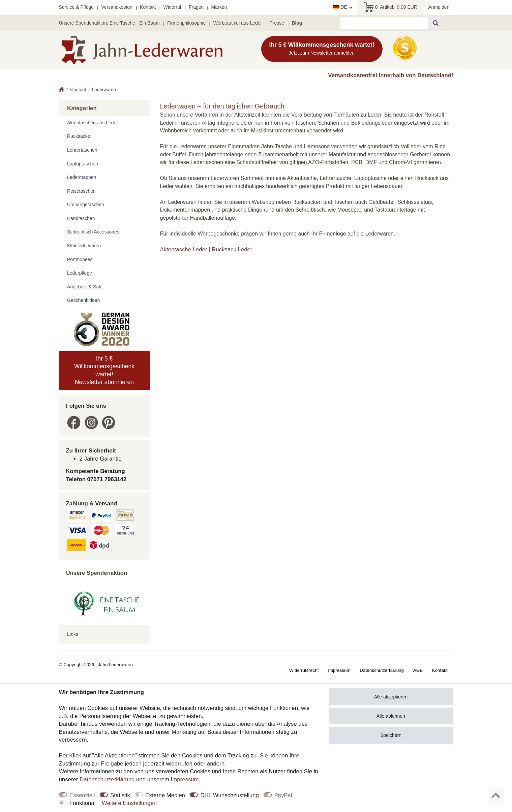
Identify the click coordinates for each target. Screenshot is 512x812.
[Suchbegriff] (384, 23)
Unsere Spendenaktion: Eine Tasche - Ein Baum (109, 23)
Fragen (196, 7)
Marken (219, 7)
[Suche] (436, 23)
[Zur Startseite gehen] (62, 90)
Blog (297, 23)
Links (73, 634)
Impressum (339, 670)
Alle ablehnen (391, 716)
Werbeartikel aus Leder (238, 23)
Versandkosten (117, 7)
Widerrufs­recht (304, 670)
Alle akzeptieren (391, 697)
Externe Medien (165, 795)
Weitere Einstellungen (129, 803)
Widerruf (172, 7)
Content (78, 89)
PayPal (283, 795)
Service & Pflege (77, 7)
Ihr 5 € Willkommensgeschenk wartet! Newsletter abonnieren (104, 370)
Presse (277, 23)
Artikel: (391, 7)
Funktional (82, 803)
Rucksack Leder (232, 249)
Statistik (120, 795)
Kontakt (148, 7)
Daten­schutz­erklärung (382, 670)
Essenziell (82, 795)
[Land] (343, 7)
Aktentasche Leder (184, 249)
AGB (418, 670)
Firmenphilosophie (186, 23)
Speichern (391, 735)
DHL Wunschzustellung (230, 795)
